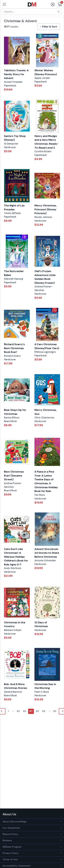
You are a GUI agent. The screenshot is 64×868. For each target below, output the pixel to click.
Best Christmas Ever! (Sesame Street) (14, 476)
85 (18, 711)
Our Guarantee (11, 828)
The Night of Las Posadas (14, 207)
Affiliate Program (12, 847)
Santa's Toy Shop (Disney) (15, 138)
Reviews (7, 841)
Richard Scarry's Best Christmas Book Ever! (14, 348)
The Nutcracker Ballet (14, 273)
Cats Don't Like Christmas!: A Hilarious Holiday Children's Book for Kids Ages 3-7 (16, 557)
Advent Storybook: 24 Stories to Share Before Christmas (47, 553)
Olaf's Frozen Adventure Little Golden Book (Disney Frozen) (45, 277)
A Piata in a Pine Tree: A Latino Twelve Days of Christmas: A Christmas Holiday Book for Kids (46, 481)
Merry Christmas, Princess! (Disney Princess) (46, 209)
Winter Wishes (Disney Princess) (46, 72)
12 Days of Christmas (41, 624)
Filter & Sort (49, 27)
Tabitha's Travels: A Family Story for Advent (16, 74)
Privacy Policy (11, 853)
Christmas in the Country (15, 624)
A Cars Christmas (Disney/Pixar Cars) (47, 346)
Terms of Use (10, 859)
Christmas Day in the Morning (45, 686)
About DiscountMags (15, 822)
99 (55, 711)
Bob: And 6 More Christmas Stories (16, 686)
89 (44, 711)
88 (37, 711)
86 (25, 711)
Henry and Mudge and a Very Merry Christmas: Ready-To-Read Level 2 (46, 142)
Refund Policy (10, 834)
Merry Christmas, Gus (46, 412)
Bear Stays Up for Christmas (15, 412)
